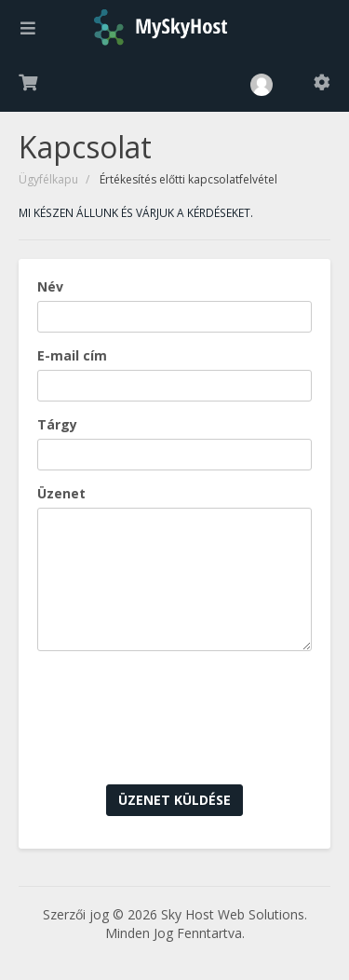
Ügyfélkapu (48, 179)
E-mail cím (72, 355)
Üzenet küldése (174, 800)
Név (50, 286)
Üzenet (61, 493)
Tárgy (57, 424)
